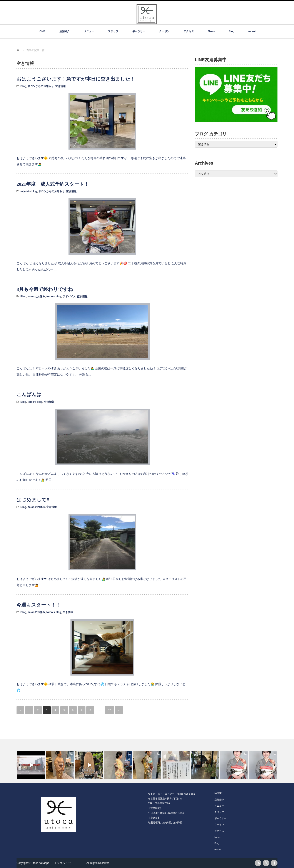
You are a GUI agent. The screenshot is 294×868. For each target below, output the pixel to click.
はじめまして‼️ (33, 500)
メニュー (89, 31)
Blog (231, 31)
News (211, 31)
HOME (42, 31)
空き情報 (60, 86)
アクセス (189, 31)
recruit (252, 31)
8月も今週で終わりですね (45, 289)
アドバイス (69, 297)
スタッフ (113, 31)
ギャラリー (139, 31)
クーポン (164, 31)
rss (258, 863)
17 (109, 710)
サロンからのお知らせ (41, 86)
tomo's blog (54, 297)
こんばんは (29, 394)
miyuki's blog (29, 191)
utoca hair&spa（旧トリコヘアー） (59, 863)
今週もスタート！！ (38, 605)
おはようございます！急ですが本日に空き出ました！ (76, 79)
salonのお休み (36, 297)
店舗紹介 (65, 31)
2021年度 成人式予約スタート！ (53, 184)
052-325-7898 (162, 803)
